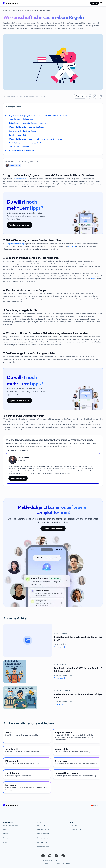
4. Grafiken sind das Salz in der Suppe (22, 131)
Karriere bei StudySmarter (12, 825)
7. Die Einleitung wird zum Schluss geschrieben (25, 143)
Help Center (74, 825)
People (6, 834)
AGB (39, 863)
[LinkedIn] (63, 856)
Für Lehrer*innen (42, 842)
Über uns (6, 830)
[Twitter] (56, 856)
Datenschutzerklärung (62, 863)
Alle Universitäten (43, 846)
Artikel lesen (60, 647)
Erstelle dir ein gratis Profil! (53, 528)
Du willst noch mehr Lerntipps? (22, 119)
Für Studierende (42, 825)
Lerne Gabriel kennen (18, 478)
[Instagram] (50, 856)
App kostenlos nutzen (19, 225)
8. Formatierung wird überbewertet (21, 150)
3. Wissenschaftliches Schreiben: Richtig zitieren (26, 127)
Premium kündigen (76, 830)
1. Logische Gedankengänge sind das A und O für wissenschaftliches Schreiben (37, 116)
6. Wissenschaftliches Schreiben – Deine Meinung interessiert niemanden (35, 139)
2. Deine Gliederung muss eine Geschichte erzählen (27, 123)
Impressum (48, 863)
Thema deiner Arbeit (20, 179)
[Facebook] (43, 856)
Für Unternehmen (43, 838)
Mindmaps (72, 246)
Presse (6, 838)
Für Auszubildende (43, 834)
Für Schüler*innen (43, 830)
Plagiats (93, 279)
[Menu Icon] (101, 3)
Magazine (7, 842)
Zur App (95, 3)
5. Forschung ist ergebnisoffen (19, 135)
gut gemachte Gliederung (15, 244)
